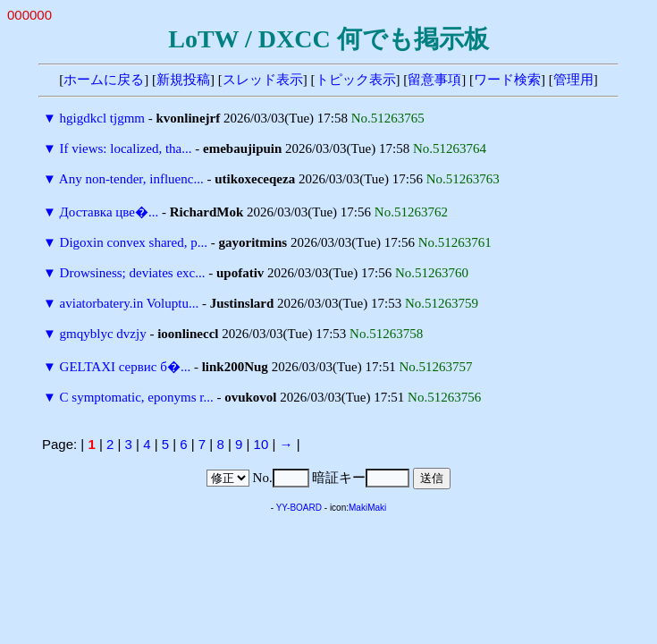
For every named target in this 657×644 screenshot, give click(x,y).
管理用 (573, 80)
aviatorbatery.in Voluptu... (130, 303)
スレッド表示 (263, 80)
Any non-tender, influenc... (131, 179)
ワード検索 (507, 80)
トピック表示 (356, 80)
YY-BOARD (299, 508)
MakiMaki (367, 508)
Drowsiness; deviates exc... (133, 273)
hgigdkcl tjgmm (102, 118)
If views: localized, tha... (126, 148)
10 (261, 444)
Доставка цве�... (109, 212)
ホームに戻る (104, 80)
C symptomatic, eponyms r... (137, 397)
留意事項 (434, 80)
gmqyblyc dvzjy (103, 334)
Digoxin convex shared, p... (134, 242)
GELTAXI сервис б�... (126, 367)
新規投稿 (183, 80)
